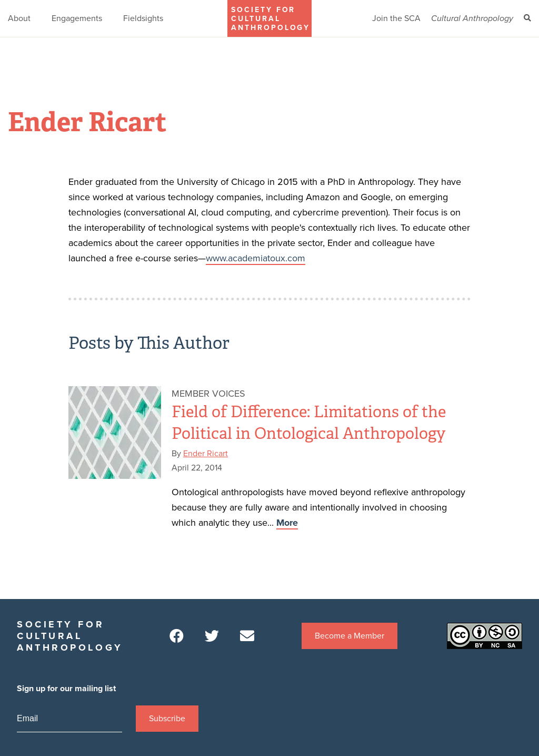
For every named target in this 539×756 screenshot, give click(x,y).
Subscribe (167, 719)
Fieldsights (143, 18)
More (287, 523)
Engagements (77, 18)
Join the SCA (396, 18)
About (19, 18)
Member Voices (208, 394)
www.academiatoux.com (256, 258)
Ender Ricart (206, 454)
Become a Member (350, 636)
